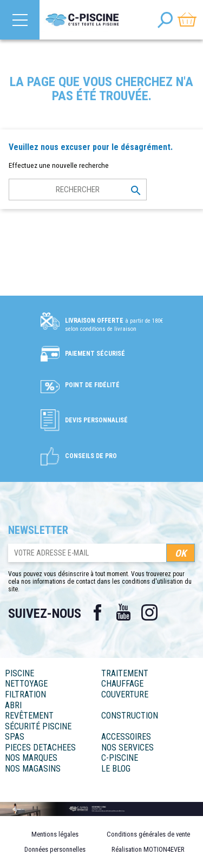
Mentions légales (55, 834)
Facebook (97, 612)
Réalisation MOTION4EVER (148, 849)
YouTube (123, 612)
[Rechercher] (78, 190)
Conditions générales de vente (148, 834)
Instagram (149, 612)
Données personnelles (55, 849)
